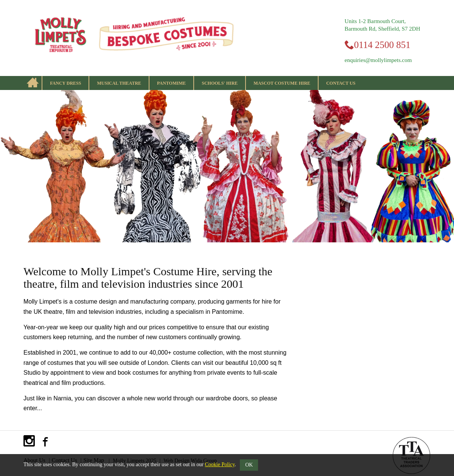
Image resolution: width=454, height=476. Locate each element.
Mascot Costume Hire (282, 83)
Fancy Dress (65, 83)
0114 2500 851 (382, 45)
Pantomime (171, 83)
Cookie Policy (220, 464)
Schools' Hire (220, 83)
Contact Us (341, 83)
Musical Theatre (119, 83)
